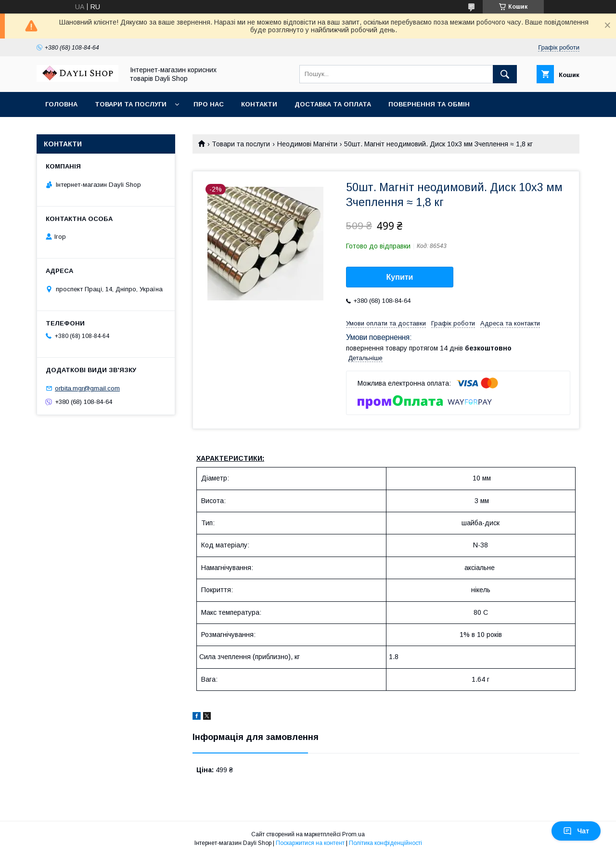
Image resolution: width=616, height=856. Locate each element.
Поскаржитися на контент (310, 843)
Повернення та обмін (429, 104)
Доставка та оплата (333, 104)
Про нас (209, 104)
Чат (576, 831)
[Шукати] (505, 74)
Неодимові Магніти (307, 144)
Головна (61, 104)
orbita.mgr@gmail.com (87, 388)
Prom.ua (353, 834)
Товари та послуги (131, 104)
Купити (400, 277)
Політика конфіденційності (385, 843)
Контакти (259, 104)
